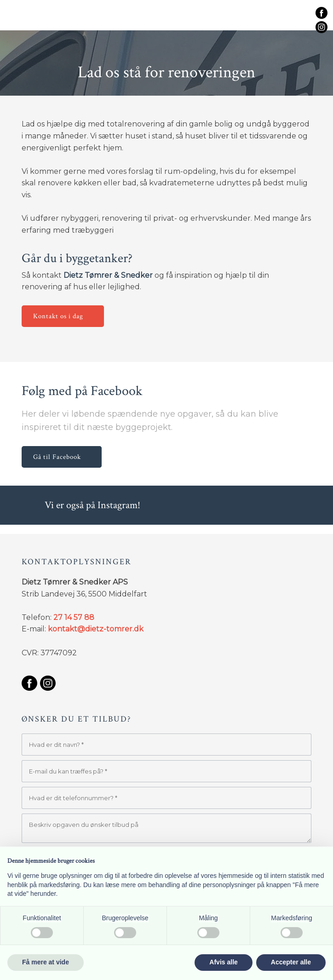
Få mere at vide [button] (46, 962)
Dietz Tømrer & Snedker (108, 275)
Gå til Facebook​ (57, 457)
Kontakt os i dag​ (58, 316)
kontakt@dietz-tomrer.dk (96, 629)
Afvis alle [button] (223, 962)
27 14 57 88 (74, 617)
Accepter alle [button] (291, 962)
